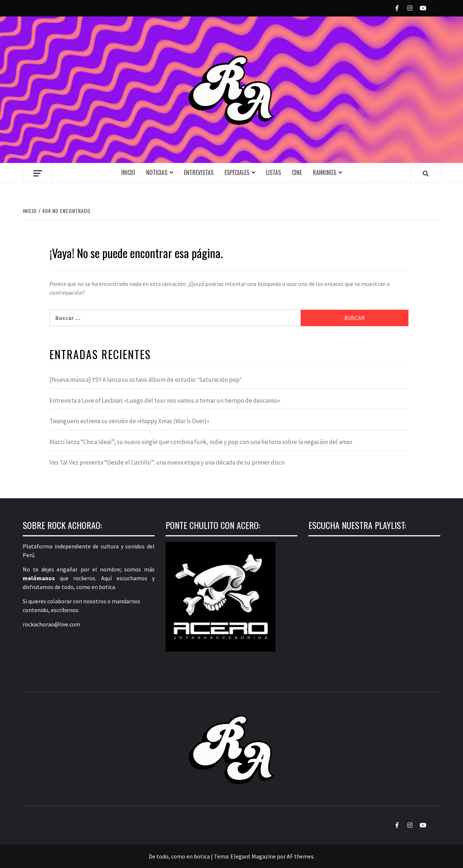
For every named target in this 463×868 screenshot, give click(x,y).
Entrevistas (199, 172)
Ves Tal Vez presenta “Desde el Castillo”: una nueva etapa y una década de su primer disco (167, 462)
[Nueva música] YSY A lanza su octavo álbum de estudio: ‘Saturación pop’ (145, 380)
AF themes (300, 856)
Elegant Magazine (253, 856)
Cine (297, 172)
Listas (273, 172)
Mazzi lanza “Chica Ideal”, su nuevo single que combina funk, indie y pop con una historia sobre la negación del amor (201, 442)
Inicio (128, 172)
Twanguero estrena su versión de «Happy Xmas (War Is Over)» (129, 421)
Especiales (237, 172)
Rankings (325, 172)
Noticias (157, 172)
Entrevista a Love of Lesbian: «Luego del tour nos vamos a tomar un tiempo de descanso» (165, 401)
